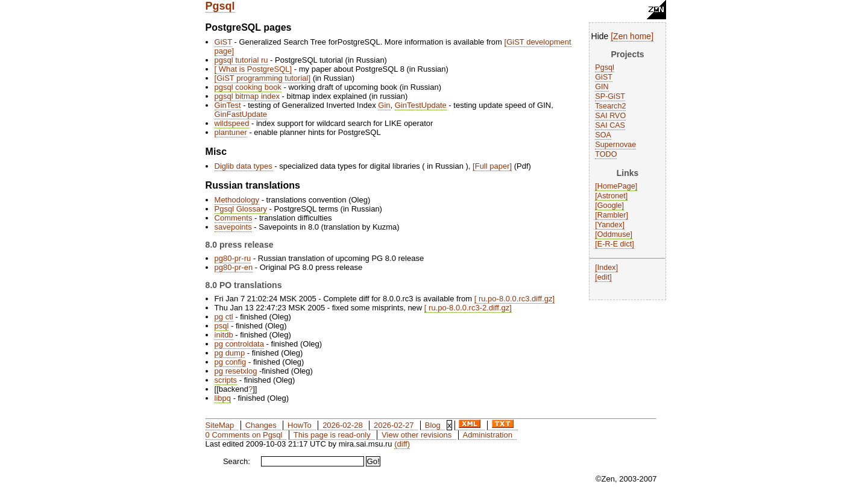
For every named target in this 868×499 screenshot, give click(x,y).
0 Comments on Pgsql (244, 435)
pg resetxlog (236, 371)
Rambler (612, 215)
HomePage (616, 186)
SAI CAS (610, 125)
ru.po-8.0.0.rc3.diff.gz (514, 299)
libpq (223, 398)
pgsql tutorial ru (241, 60)
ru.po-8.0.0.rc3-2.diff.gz (468, 308)
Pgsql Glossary (241, 209)
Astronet (612, 196)
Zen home (632, 36)
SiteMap (220, 425)
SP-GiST (610, 96)
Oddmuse (614, 234)
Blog (433, 425)
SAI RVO (610, 116)
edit (603, 277)
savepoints (233, 227)
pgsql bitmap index (247, 96)
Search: (237, 461)
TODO (606, 154)
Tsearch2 (610, 106)
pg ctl (224, 317)
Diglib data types (244, 166)
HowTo (300, 425)
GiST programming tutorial (262, 78)
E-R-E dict (615, 244)
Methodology (237, 200)
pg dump (230, 353)
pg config (231, 362)
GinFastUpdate (241, 114)
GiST (604, 77)
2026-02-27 (394, 425)
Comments (234, 218)
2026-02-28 (343, 425)
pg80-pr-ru (233, 258)
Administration (488, 435)
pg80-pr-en (234, 267)
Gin (384, 105)
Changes (261, 425)
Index (607, 268)
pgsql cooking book (248, 87)
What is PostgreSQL (253, 69)
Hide (600, 36)
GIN (602, 87)
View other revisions (417, 435)
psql (222, 326)
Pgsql (220, 6)
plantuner (231, 132)
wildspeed (232, 123)
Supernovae (615, 145)
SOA (603, 135)
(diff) (402, 444)
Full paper (492, 166)
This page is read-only (332, 435)
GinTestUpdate (421, 105)
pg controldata (239, 344)
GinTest (228, 105)
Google (610, 206)
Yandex (610, 225)
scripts (226, 380)
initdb (224, 335)
